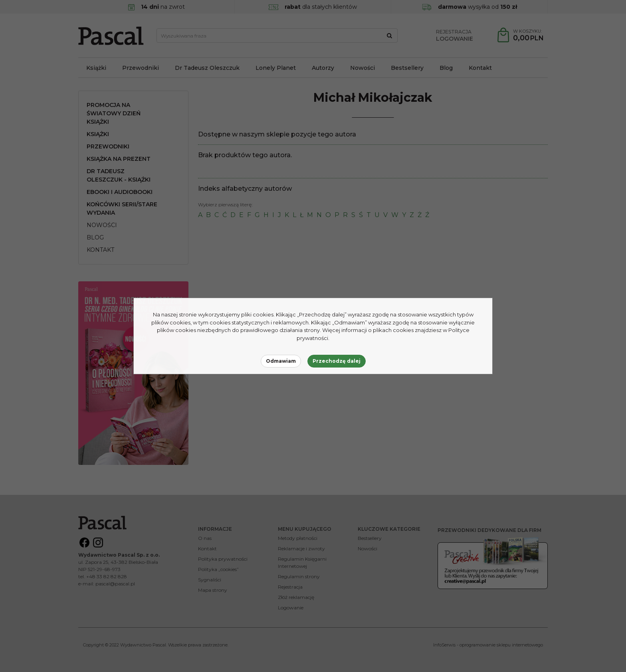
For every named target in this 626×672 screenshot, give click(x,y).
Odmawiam (281, 361)
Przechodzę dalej (337, 361)
